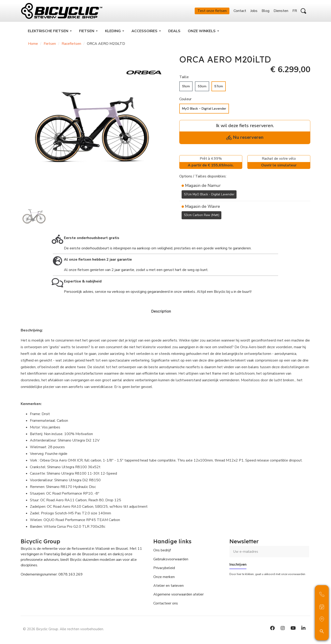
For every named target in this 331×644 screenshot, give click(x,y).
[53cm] (202, 86)
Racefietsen (71, 44)
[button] (303, 11)
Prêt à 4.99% (211, 162)
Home (33, 44)
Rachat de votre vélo (279, 162)
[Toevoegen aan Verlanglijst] (182, 226)
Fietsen (50, 44)
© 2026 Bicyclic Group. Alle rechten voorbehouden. (63, 629)
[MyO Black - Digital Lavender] (204, 109)
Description (161, 311)
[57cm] (219, 86)
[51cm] (186, 86)
